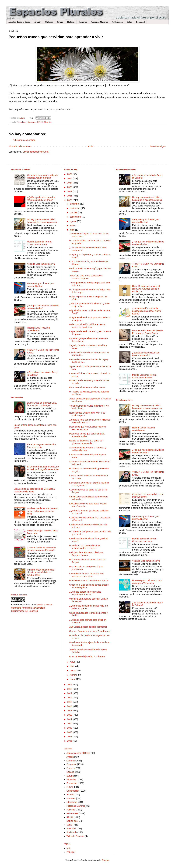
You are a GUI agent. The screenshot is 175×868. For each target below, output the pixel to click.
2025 (70, 178)
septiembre (76, 217)
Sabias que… (73, 821)
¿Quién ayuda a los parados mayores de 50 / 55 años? (41, 199)
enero (73, 679)
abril (72, 666)
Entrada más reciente (20, 146)
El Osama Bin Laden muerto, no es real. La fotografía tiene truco (43, 468)
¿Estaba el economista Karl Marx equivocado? (146, 354)
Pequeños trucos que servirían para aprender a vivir (87, 435)
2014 (70, 706)
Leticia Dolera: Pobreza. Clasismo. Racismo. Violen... (86, 554)
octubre (74, 212)
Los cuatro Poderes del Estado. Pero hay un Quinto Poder (148, 332)
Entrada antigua (158, 146)
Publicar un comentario (24, 140)
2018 (70, 689)
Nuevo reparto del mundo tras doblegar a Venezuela (147, 582)
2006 (70, 741)
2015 (70, 702)
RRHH (40, 122)
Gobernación (73, 791)
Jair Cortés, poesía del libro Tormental (88, 627)
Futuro (60, 22)
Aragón (38, 22)
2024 (70, 183)
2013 (70, 711)
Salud (129, 22)
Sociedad (140, 22)
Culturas (49, 22)
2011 (70, 719)
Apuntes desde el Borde (19, 22)
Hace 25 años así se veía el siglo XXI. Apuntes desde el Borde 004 (146, 289)
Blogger (105, 860)
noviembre (75, 208)
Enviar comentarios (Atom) (36, 152)
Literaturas (31, 122)
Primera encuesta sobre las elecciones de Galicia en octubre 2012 (41, 572)
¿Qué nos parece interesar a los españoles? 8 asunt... (85, 593)
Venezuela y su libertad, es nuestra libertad (40, 285)
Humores (83, 22)
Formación (72, 783)
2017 (70, 693)
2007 (70, 737)
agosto (73, 221)
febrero (74, 675)
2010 (70, 724)
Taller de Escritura (75, 836)
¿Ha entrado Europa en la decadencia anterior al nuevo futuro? (147, 311)
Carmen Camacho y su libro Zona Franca (90, 631)
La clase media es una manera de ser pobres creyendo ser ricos (42, 511)
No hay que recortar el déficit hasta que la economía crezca (42, 221)
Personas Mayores (99, 22)
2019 (70, 685)
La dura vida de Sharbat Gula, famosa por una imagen (42, 404)
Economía (72, 764)
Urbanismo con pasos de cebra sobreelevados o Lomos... (85, 547)
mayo (73, 662)
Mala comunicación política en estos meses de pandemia (87, 326)
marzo (73, 670)
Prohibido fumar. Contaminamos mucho (89, 581)
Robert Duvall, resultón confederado (38, 329)
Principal (71, 852)
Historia (71, 22)
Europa (70, 776)
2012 (70, 715)
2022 (70, 191)
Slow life (48, 122)
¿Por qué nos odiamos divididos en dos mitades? (43, 307)
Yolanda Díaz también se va (41, 264)
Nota (69, 848)
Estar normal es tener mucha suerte (87, 387)
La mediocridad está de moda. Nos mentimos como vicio (86, 575)
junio (72, 230)
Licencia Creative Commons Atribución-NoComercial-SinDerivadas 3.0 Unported (32, 608)
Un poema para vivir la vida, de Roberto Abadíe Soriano (42, 176)
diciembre (75, 204)
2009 (70, 728)
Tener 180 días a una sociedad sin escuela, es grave (86, 277)
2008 (70, 732)
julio (72, 225)
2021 (70, 196)
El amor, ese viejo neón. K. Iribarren (87, 656)
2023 (70, 187)
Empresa (71, 768)
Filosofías (21, 122)
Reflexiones (117, 22)
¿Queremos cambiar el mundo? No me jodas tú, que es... (88, 607)
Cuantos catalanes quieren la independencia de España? (41, 549)
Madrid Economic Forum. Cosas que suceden (39, 243)
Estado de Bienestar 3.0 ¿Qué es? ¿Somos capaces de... (86, 442)
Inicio (90, 146)
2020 (70, 200)
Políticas (71, 810)
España (70, 772)
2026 (70, 174)
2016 (70, 698)
